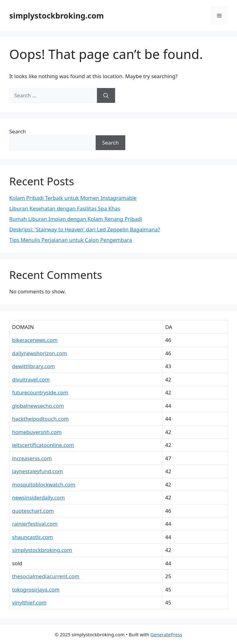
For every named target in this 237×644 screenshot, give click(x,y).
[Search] (106, 95)
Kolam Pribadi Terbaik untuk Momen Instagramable (73, 198)
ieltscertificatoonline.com (43, 445)
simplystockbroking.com (56, 15)
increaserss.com (32, 458)
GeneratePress (166, 634)
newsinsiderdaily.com (38, 497)
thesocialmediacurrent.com (46, 576)
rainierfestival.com (35, 524)
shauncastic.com (33, 537)
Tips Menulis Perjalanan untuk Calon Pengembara (71, 240)
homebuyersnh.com (37, 432)
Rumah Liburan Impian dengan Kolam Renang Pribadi (76, 219)
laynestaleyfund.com (37, 471)
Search (18, 131)
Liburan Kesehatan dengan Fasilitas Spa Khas (65, 208)
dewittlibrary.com (33, 366)
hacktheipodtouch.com (40, 419)
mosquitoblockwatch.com (44, 484)
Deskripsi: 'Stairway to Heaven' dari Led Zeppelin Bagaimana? (85, 229)
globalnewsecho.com (38, 406)
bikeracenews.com (35, 340)
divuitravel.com (31, 379)
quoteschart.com (33, 511)
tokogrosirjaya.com (36, 589)
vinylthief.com (29, 602)
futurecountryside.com (40, 392)
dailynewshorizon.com (40, 353)
